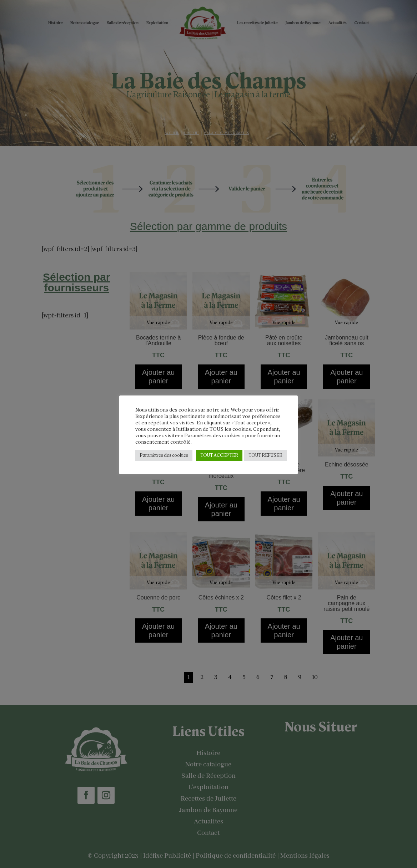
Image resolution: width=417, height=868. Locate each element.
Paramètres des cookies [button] (164, 456)
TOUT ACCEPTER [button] (219, 456)
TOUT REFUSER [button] (265, 456)
